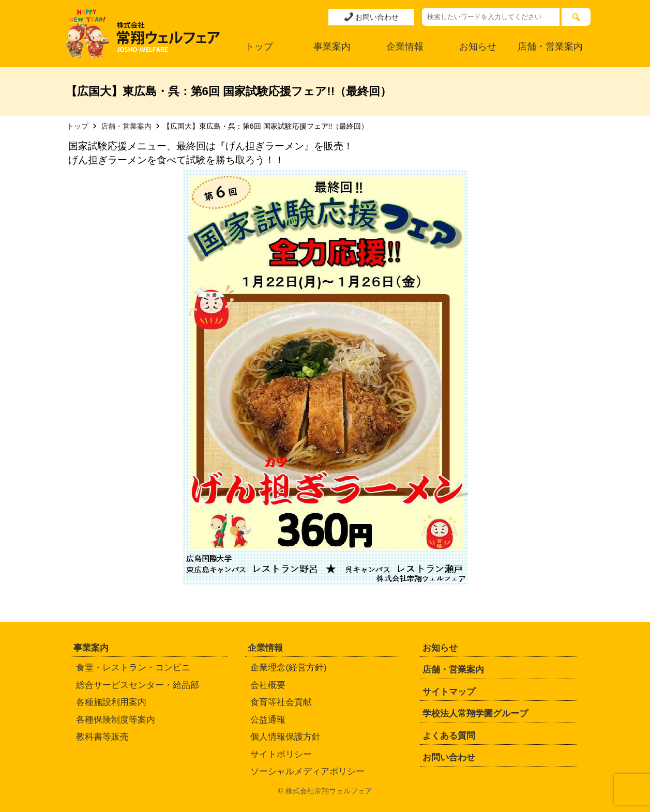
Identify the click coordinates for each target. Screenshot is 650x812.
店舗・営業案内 (550, 47)
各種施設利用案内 (111, 702)
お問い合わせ (371, 17)
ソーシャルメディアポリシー (307, 771)
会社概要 (268, 685)
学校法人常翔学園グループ (475, 714)
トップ (259, 47)
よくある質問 (449, 736)
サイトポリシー (281, 754)
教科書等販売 (102, 737)
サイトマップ (449, 692)
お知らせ (478, 47)
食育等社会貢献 (281, 702)
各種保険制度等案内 (116, 720)
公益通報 (268, 720)
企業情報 (405, 47)
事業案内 (332, 47)
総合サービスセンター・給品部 (138, 685)
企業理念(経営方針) (288, 668)
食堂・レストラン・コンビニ (133, 668)
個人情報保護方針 (285, 737)
